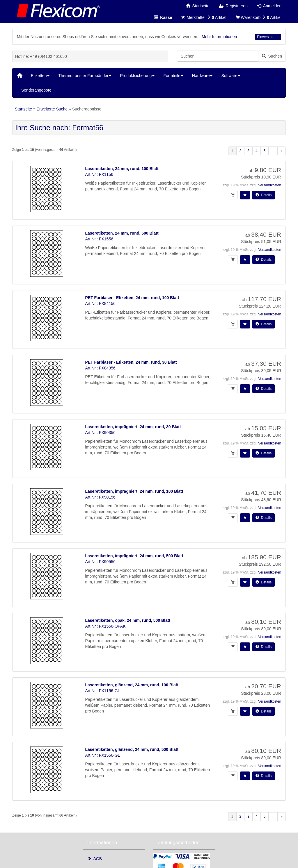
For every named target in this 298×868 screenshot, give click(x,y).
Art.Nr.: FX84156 (100, 303)
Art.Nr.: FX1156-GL (103, 691)
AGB (95, 859)
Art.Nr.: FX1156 (99, 174)
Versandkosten (270, 185)
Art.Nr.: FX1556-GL (103, 755)
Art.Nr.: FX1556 (99, 239)
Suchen (272, 56)
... (273, 151)
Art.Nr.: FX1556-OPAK (105, 626)
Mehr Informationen (219, 37)
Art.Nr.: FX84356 (100, 368)
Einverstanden (268, 37)
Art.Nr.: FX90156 (100, 497)
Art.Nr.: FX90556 (100, 562)
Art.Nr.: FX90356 (100, 433)
